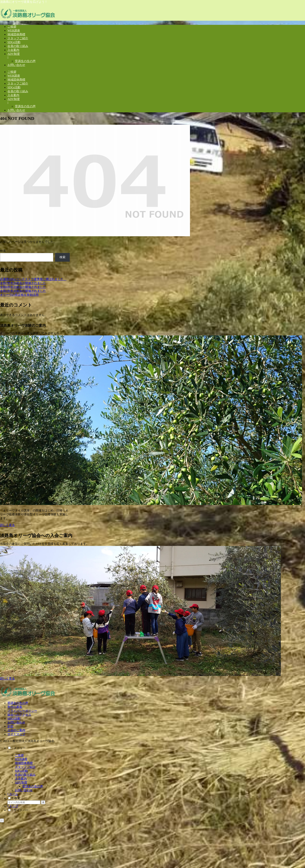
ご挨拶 (19, 755)
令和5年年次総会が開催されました (23, 291)
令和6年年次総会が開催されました (23, 287)
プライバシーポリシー (22, 711)
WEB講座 (21, 759)
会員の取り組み (25, 775)
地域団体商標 (24, 763)
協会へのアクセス (19, 715)
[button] (43, 802)
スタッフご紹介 (25, 767)
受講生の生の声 (18, 703)
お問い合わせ (16, 722)
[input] (24, 802)
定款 (10, 726)
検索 (3, 251)
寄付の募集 (15, 707)
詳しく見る (7, 525)
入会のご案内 (16, 730)
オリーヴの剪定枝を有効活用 (19, 295)
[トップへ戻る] (2, 820)
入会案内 (21, 779)
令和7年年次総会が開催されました (23, 283)
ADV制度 (21, 782)
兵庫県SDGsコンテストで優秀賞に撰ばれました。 (33, 279)
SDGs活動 (14, 719)
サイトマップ (16, 734)
